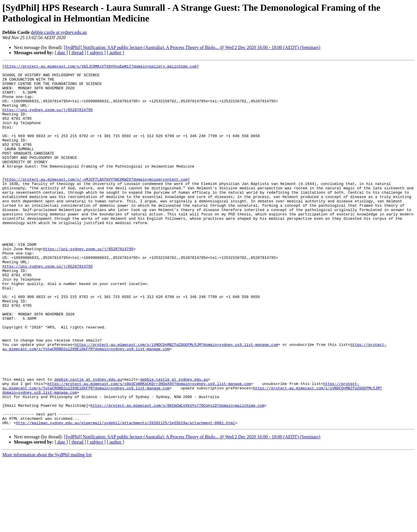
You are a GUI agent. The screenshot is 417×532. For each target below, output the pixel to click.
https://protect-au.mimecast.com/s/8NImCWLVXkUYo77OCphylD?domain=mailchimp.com (177, 474)
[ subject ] (96, 53)
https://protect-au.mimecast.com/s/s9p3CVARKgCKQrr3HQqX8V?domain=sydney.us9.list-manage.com (149, 448)
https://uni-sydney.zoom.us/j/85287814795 (47, 119)
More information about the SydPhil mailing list (47, 527)
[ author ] (116, 53)
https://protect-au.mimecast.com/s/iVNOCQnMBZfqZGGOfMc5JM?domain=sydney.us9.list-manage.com (176, 401)
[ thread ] (77, 53)
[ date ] (61, 53)
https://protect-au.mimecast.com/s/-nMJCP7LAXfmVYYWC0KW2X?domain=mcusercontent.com (96, 203)
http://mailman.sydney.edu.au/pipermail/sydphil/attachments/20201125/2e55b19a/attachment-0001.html (126, 495)
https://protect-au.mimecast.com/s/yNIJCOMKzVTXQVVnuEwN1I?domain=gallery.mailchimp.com (101, 67)
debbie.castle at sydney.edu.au (59, 32)
